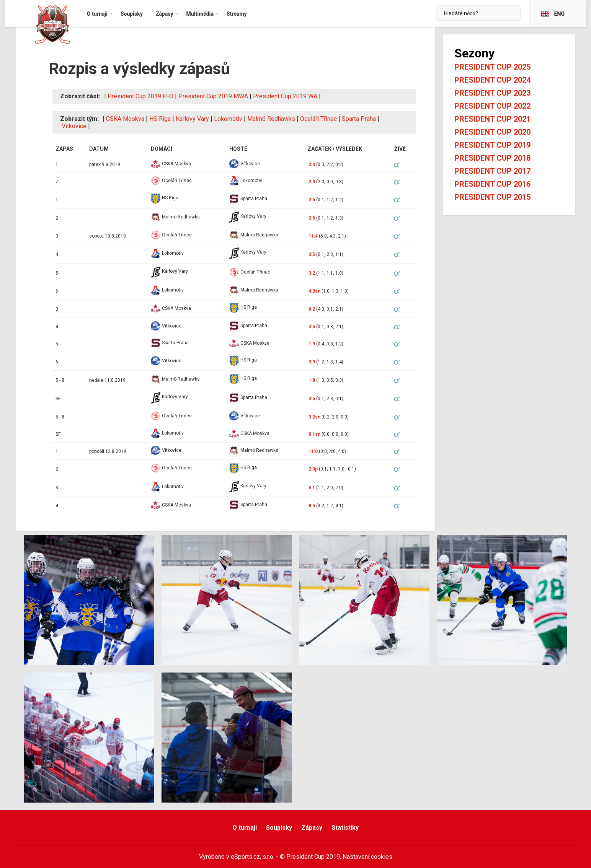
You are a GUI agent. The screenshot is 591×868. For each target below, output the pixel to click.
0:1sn (314, 434)
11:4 (313, 236)
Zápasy (312, 828)
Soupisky (279, 828)
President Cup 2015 (492, 197)
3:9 (312, 362)
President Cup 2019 (492, 145)
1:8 (312, 380)
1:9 (312, 344)
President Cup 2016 (492, 184)
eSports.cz (245, 857)
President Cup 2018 (492, 158)
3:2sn (314, 417)
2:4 (312, 164)
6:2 (312, 309)
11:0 (313, 451)
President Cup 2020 (492, 132)
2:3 (312, 182)
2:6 (312, 218)
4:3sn (314, 291)
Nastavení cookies (367, 857)
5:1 (312, 488)
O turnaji (245, 828)
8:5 (312, 506)
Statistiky (345, 828)
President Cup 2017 (492, 171)
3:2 (312, 273)
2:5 (312, 200)
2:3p (313, 469)
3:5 (312, 254)
